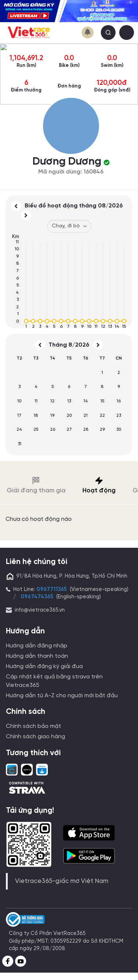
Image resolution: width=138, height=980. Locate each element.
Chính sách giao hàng (36, 737)
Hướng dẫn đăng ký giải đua (44, 666)
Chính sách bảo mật (33, 726)
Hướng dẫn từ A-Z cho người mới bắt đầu (62, 696)
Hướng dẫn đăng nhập (37, 646)
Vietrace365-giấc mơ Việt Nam (62, 881)
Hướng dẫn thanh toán (37, 656)
